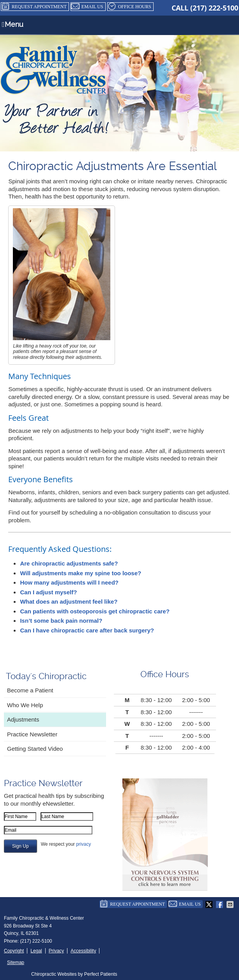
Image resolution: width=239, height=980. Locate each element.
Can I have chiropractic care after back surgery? (87, 630)
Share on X (210, 904)
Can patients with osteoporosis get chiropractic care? (95, 611)
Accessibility (83, 951)
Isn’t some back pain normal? (61, 621)
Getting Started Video (35, 749)
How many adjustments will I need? (69, 582)
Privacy (56, 951)
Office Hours (129, 6)
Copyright (14, 951)
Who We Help (25, 705)
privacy (83, 844)
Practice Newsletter (32, 734)
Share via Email (231, 904)
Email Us (87, 6)
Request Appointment (34, 6)
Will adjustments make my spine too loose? (81, 573)
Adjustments (23, 719)
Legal (36, 951)
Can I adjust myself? (48, 592)
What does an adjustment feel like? (69, 602)
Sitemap (16, 962)
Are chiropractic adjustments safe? (69, 563)
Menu (13, 24)
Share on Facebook (220, 904)
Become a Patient (30, 690)
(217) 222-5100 (214, 8)
